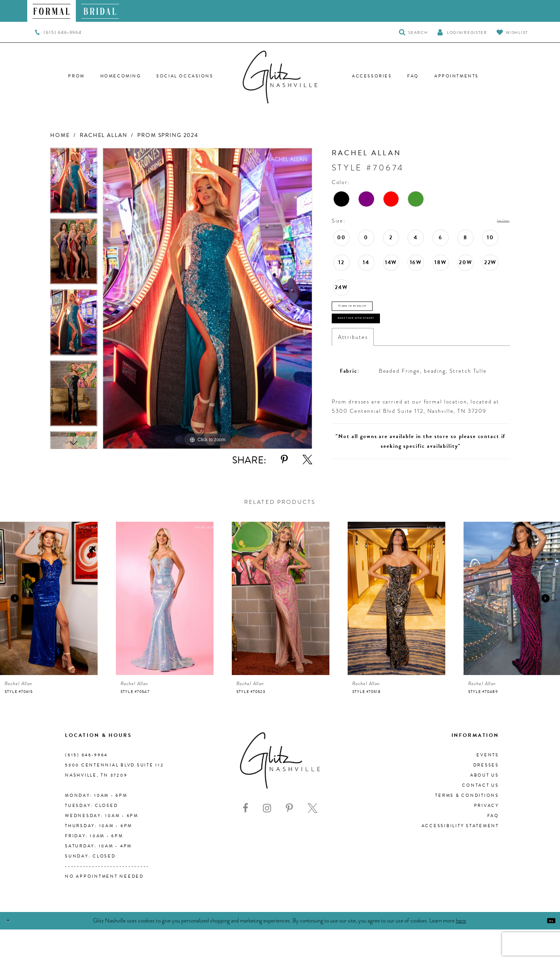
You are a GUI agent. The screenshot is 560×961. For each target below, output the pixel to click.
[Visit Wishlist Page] (512, 32)
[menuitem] (52, 11)
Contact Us (480, 817)
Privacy (486, 837)
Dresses (486, 797)
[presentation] (49, 630)
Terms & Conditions (467, 827)
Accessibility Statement (460, 857)
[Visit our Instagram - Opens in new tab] (267, 840)
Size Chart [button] (494, 221)
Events (488, 787)
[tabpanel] (74, 183)
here (461, 952)
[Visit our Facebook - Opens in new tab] (245, 840)
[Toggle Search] (414, 32)
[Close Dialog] (13, 952)
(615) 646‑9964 (86, 787)
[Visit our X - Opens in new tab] (312, 840)
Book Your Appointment (389, 344)
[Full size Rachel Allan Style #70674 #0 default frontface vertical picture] (207, 299)
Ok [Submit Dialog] (546, 952)
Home (60, 135)
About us (485, 807)
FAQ (493, 847)
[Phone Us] (58, 32)
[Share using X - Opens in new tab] (307, 460)
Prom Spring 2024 (168, 135)
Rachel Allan (103, 135)
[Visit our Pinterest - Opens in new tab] (289, 840)
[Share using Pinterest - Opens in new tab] (284, 460)
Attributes (353, 368)
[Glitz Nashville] (280, 77)
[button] (462, 32)
